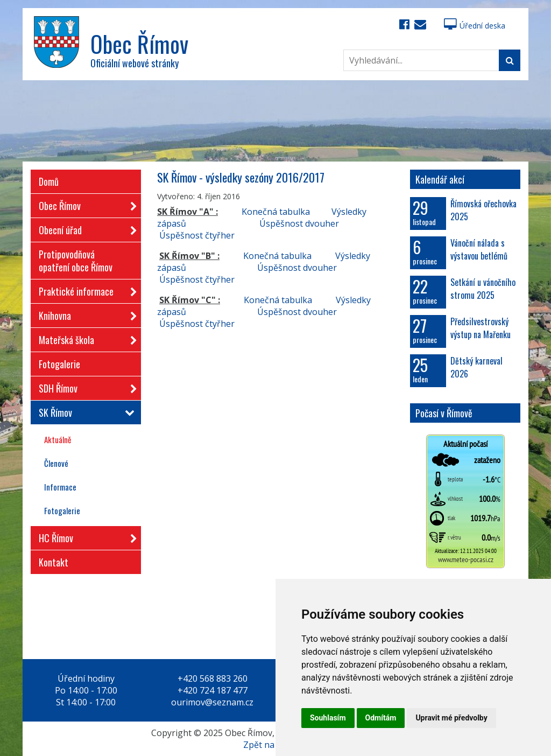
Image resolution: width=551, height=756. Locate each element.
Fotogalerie (59, 364)
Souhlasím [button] (328, 718)
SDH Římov (84, 386)
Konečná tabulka (276, 212)
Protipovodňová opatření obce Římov (76, 261)
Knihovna (84, 314)
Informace (60, 487)
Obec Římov (84, 204)
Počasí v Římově (444, 413)
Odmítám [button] (381, 718)
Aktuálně (58, 439)
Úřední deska (475, 26)
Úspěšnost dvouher (299, 223)
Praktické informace (84, 289)
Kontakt (54, 562)
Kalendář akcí (440, 179)
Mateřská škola (84, 338)
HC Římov (84, 536)
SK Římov (84, 412)
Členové (56, 463)
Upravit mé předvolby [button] (451, 718)
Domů (49, 181)
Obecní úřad (84, 228)
